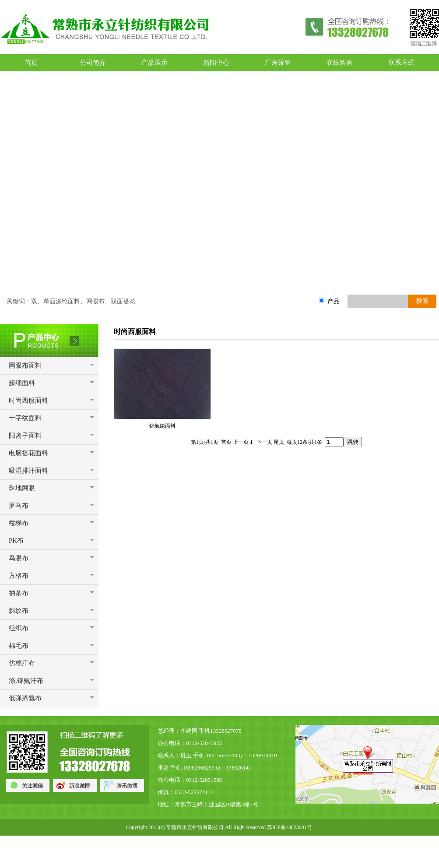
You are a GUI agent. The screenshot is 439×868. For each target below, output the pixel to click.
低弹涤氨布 (25, 698)
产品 (334, 301)
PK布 (16, 541)
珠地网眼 (22, 488)
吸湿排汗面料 (28, 471)
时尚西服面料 (28, 401)
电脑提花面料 (28, 453)
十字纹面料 (25, 418)
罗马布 (19, 506)
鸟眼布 (19, 558)
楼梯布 (19, 523)
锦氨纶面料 (162, 426)
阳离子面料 (25, 436)
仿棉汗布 (22, 663)
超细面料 (22, 383)
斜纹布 (19, 611)
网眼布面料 (25, 365)
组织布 (19, 628)
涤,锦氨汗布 (26, 681)
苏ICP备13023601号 (290, 827)
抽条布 (19, 593)
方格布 (19, 576)
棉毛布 (19, 646)
